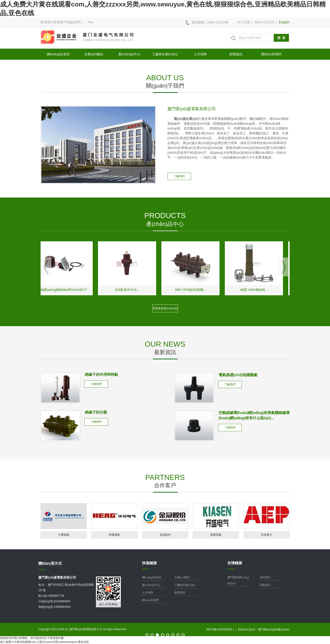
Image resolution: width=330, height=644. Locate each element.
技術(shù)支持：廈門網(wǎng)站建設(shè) (264, 629)
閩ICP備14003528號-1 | (222, 629)
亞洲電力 (267, 535)
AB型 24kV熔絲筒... (260, 290)
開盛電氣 (216, 535)
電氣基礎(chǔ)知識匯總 (238, 375)
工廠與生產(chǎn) (165, 54)
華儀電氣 (114, 535)
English (284, 22)
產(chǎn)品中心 (129, 54)
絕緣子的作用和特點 (101, 374)
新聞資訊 (236, 54)
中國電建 (64, 535)
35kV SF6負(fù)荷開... (196, 290)
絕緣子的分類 (96, 412)
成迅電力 (265, 577)
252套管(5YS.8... (133, 290)
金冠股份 (165, 535)
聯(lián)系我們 (264, 22)
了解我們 (179, 176)
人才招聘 (200, 54)
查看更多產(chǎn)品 (165, 308)
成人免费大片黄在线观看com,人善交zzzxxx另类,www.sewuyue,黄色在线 (44, 642)
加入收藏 (244, 22)
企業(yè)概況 (94, 54)
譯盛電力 (265, 585)
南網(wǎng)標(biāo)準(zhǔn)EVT (70, 290)
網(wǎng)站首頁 (58, 54)
